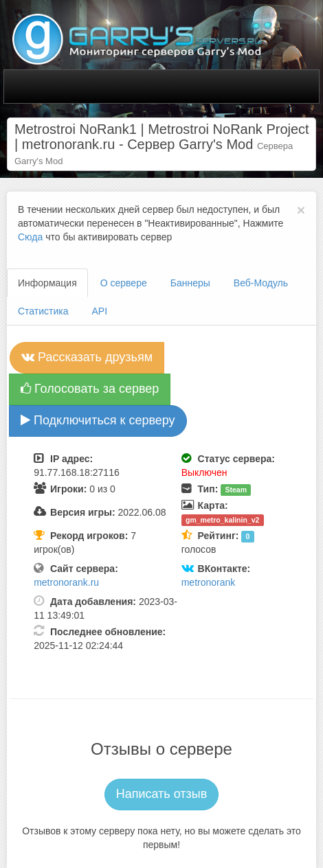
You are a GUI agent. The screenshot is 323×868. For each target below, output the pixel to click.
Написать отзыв (162, 794)
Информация (47, 283)
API (100, 311)
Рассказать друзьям (87, 357)
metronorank (209, 582)
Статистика (43, 311)
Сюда (30, 237)
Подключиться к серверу (98, 420)
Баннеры (190, 283)
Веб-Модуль (261, 283)
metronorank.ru (66, 582)
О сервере (124, 283)
